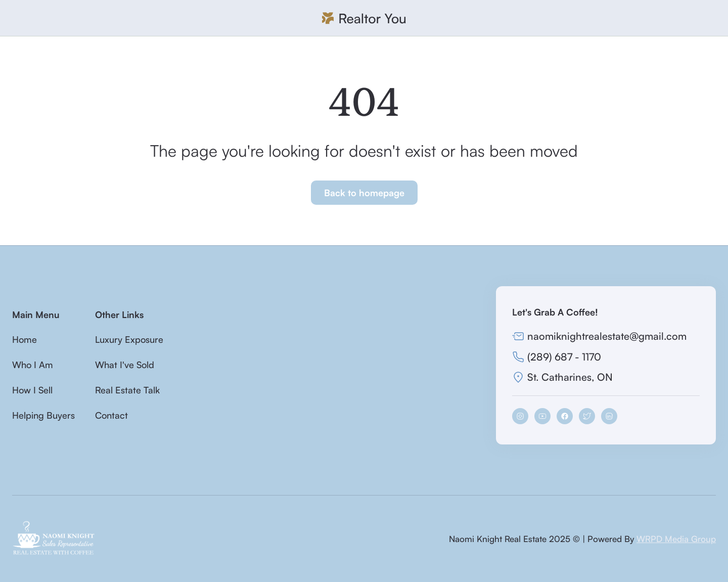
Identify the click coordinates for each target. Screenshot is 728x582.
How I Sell (32, 390)
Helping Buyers (43, 415)
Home (25, 339)
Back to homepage (364, 193)
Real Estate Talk (127, 390)
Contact (111, 415)
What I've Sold (125, 365)
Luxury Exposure (129, 339)
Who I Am (33, 365)
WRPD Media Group (676, 539)
